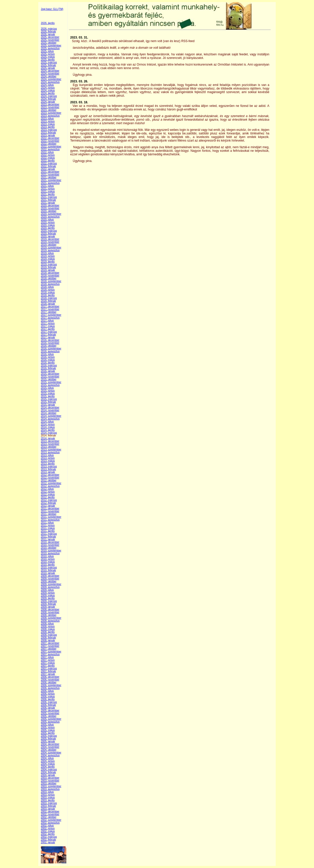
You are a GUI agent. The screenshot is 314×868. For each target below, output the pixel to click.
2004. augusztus (50, 755)
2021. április (48, 194)
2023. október (49, 110)
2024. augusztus (50, 82)
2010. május (48, 562)
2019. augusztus (50, 250)
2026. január (48, 34)
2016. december (50, 340)
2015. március (49, 399)
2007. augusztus (50, 654)
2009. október (49, 581)
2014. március (49, 433)
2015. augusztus (50, 385)
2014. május (48, 427)
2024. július (47, 85)
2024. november (50, 74)
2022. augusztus (50, 149)
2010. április (48, 565)
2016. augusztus (50, 351)
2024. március (49, 96)
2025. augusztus (50, 48)
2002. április (48, 834)
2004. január (48, 775)
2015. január (48, 405)
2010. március (49, 567)
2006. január (48, 708)
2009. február (49, 604)
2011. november (50, 511)
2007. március (49, 668)
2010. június (48, 559)
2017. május (48, 326)
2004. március (49, 769)
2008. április (48, 632)
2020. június (48, 222)
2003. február (49, 806)
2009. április (48, 598)
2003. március (49, 803)
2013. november (50, 444)
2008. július (47, 624)
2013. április (48, 464)
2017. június (48, 323)
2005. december (50, 710)
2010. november (50, 545)
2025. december (50, 37)
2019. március (49, 264)
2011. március (49, 534)
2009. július (47, 590)
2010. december (50, 542)
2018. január (48, 304)
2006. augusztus (50, 688)
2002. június (48, 828)
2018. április (48, 295)
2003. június (48, 795)
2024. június (48, 88)
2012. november (50, 478)
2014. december (50, 407)
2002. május (48, 831)
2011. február (49, 537)
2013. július (47, 455)
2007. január (48, 674)
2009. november (50, 579)
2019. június (48, 256)
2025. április (48, 60)
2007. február (49, 671)
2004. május (48, 764)
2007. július (47, 657)
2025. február (49, 65)
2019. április (48, 262)
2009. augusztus (50, 587)
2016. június (48, 357)
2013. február (49, 469)
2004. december (50, 744)
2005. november (50, 713)
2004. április (48, 767)
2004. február (49, 772)
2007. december (50, 643)
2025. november (50, 40)
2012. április (48, 497)
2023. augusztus (50, 116)
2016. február (49, 368)
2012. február (49, 503)
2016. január (48, 371)
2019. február (49, 267)
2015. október (49, 379)
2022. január (48, 169)
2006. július (47, 691)
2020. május (48, 225)
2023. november (50, 107)
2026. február (49, 32)
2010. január (48, 573)
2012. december (50, 475)
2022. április (48, 161)
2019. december (50, 239)
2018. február (49, 301)
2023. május (48, 124)
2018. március (49, 298)
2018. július (47, 287)
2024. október (49, 76)
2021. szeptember (51, 180)
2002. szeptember (51, 820)
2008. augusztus (50, 621)
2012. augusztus (50, 486)
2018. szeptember (51, 281)
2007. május (48, 663)
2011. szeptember (51, 517)
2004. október (49, 750)
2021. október (49, 177)
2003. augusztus (50, 789)
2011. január (48, 539)
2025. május (48, 57)
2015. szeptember (51, 382)
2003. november (50, 781)
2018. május (48, 292)
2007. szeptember (51, 652)
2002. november (50, 814)
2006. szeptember (51, 685)
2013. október (49, 447)
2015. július (47, 388)
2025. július (47, 51)
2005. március (49, 736)
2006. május (48, 696)
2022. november (50, 141)
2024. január (48, 102)
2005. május (48, 730)
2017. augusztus (50, 318)
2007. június (48, 660)
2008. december (50, 609)
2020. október (49, 211)
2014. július (47, 422)
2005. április (48, 733)
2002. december (50, 812)
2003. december (50, 778)
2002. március (49, 837)
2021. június (48, 189)
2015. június (48, 391)
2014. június (48, 424)
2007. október (49, 649)
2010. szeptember (51, 551)
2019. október (49, 245)
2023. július (47, 118)
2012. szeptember (51, 483)
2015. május (48, 393)
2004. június (48, 761)
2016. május (48, 360)
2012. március (49, 500)
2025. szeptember (51, 46)
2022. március (49, 163)
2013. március (49, 466)
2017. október (49, 312)
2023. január (48, 135)
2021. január (48, 203)
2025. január (48, 68)
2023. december (50, 104)
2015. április (48, 396)
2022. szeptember (51, 147)
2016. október (49, 346)
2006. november (50, 680)
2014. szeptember (51, 416)
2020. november (50, 208)
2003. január (48, 809)
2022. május (48, 158)
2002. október (49, 817)
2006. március (49, 702)
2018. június (48, 290)
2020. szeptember (51, 214)
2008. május (48, 629)
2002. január (48, 842)
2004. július (47, 758)
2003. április (48, 800)
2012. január (48, 506)
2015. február (49, 402)
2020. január (48, 236)
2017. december (50, 306)
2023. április (48, 127)
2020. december (50, 205)
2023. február (49, 133)
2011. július (47, 523)
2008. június (48, 626)
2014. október (49, 413)
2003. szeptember (51, 786)
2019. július (47, 253)
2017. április (48, 329)
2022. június (48, 155)
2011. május (48, 528)
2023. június (48, 121)
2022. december (50, 138)
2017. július (47, 320)
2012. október (49, 480)
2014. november (50, 410)
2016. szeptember (51, 349)
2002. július (47, 826)
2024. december (50, 71)
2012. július (47, 489)
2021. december (50, 172)
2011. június (48, 525)
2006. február (49, 705)
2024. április (48, 93)
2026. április (48, 23)
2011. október (49, 514)
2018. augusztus (50, 284)
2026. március (49, 29)
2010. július (47, 556)
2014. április (48, 430)
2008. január (48, 640)
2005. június (48, 727)
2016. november (50, 343)
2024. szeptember (51, 79)
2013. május (48, 461)
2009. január (48, 607)
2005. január (48, 741)
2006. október (49, 682)
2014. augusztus (50, 419)
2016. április (48, 363)
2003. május (48, 797)
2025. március (49, 62)
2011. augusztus (50, 520)
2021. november (50, 175)
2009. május (48, 595)
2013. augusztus (50, 452)
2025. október (49, 43)
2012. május (48, 494)
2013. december (50, 441)
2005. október (49, 716)
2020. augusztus (50, 217)
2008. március (49, 635)
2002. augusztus (50, 823)
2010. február (49, 570)
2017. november (50, 309)
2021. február (49, 200)
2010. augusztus (50, 553)
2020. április (48, 228)
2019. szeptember (51, 248)
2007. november (50, 646)
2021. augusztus (50, 183)
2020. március (49, 231)
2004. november (50, 747)
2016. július (47, 354)
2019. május (48, 259)
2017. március (49, 332)
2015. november (50, 377)
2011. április (48, 531)
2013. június (48, 458)
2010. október (49, 548)
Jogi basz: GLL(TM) (52, 9)
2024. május (48, 90)
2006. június (48, 694)
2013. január (48, 472)
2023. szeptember (51, 113)
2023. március (49, 130)
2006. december (50, 677)
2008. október (49, 615)
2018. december (50, 273)
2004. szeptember (51, 753)
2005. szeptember (51, 719)
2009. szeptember (51, 584)
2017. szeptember (51, 315)
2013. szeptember (51, 450)
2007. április (48, 666)
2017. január (48, 337)
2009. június (48, 593)
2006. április (48, 699)
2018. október (49, 278)
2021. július (47, 186)
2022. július (47, 152)
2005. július (47, 725)
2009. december (50, 576)
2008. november (50, 612)
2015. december (50, 374)
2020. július (47, 219)
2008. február (49, 638)
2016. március (49, 365)
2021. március (49, 197)
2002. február (49, 840)
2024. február (49, 99)
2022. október (49, 144)
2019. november (50, 242)
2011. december (50, 508)
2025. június (48, 54)
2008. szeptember (51, 618)
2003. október (49, 783)
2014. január (48, 438)
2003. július (47, 792)
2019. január (48, 270)
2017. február (49, 335)
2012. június (48, 492)
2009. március (49, 601)
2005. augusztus (50, 722)
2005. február (49, 739)
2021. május (48, 191)
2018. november (50, 276)
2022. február (49, 166)
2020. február (49, 234)
